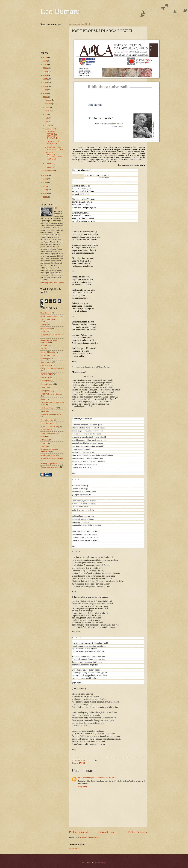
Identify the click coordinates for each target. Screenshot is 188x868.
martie (48, 107)
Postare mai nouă (78, 832)
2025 (45, 193)
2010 (45, 65)
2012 (45, 72)
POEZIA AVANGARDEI (49, 427)
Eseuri (43, 387)
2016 (45, 86)
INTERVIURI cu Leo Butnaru (51, 394)
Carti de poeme (46, 362)
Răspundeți (82, 787)
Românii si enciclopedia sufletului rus (49, 451)
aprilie (48, 111)
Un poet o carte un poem (50, 467)
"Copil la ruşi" (45, 313)
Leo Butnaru (60, 11)
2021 (45, 179)
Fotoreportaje (45, 391)
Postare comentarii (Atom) (90, 837)
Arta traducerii (46, 328)
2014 (45, 79)
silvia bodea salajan (86, 778)
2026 (45, 197)
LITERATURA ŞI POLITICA (51, 415)
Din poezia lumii (46, 384)
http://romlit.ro (74, 848)
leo (57, 208)
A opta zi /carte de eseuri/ (50, 316)
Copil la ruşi (45, 377)
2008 (45, 57)
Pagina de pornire (108, 832)
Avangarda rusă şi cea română (52, 335)
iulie (47, 122)
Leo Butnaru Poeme (48, 408)
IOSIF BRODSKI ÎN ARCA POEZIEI (52, 143)
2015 (45, 83)
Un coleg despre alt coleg (50, 464)
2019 (45, 97)
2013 (45, 75)
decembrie (49, 171)
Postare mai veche (138, 832)
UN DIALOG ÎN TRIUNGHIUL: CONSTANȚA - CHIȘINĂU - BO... (52, 135)
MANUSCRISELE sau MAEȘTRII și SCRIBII (54, 148)
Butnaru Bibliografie (48, 352)
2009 (45, 61)
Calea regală (45, 359)
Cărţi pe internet (46, 365)
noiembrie (49, 167)
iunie (47, 118)
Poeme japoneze (47, 420)
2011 (45, 68)
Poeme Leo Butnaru (48, 423)
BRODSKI (83, 763)
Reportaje (44, 446)
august (48, 125)
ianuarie (48, 100)
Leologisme (45, 411)
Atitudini (43, 331)
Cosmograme (45, 381)
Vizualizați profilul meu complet (52, 283)
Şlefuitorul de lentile (48, 455)
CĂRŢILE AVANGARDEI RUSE (52, 369)
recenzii (43, 443)
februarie (49, 104)
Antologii (44, 325)
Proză (43, 436)
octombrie (49, 163)
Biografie (44, 345)
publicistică (45, 440)
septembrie (49, 129)
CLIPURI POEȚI (47, 374)
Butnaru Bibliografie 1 (49, 355)
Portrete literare (46, 430)
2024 (45, 190)
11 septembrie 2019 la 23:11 (105, 778)
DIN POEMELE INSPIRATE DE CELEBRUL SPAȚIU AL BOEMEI (53, 156)
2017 (45, 90)
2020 (45, 175)
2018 (45, 93)
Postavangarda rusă (48, 433)
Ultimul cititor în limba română (52, 458)
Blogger (103, 863)
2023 (45, 186)
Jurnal (43, 399)
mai (47, 115)
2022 (45, 183)
